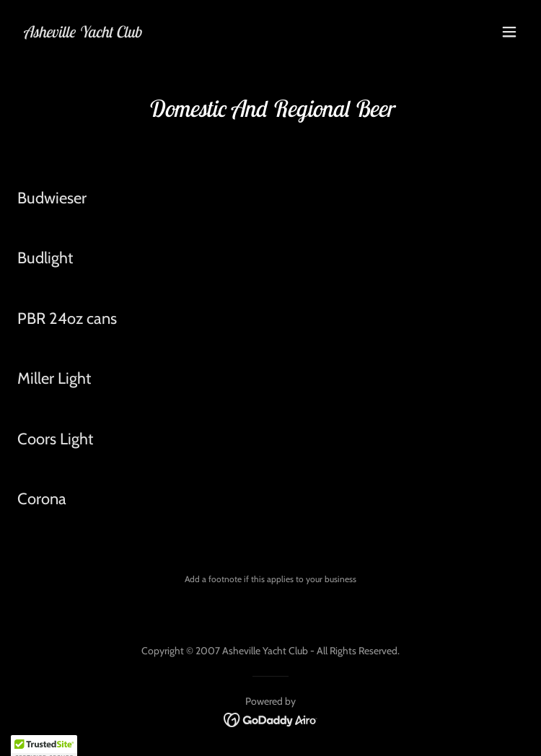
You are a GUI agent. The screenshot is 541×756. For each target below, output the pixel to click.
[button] (509, 32)
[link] (82, 34)
